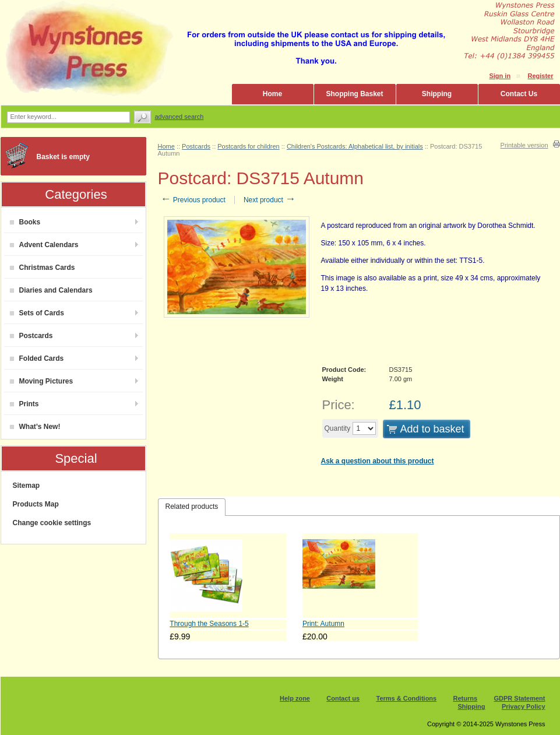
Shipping (437, 94)
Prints (24, 404)
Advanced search (179, 117)
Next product (270, 200)
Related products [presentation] (192, 507)
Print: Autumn (323, 624)
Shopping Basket (354, 94)
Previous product (193, 200)
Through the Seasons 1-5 (209, 624)
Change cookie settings (52, 523)
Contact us (343, 698)
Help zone (295, 698)
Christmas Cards (43, 268)
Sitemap (27, 486)
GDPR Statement (519, 698)
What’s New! (35, 427)
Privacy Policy (524, 706)
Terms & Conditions (407, 698)
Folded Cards (37, 358)
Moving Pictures (42, 381)
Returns (466, 698)
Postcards (31, 336)
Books (25, 222)
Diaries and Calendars (51, 290)
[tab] (192, 507)
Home (272, 94)
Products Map (36, 504)
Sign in (500, 76)
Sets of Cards (37, 313)
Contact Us (519, 94)
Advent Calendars (44, 245)
